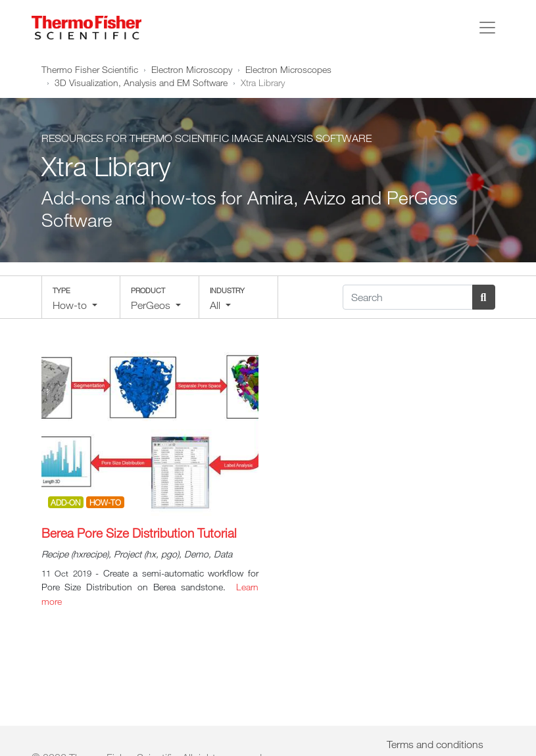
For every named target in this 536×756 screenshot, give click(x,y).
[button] (81, 297)
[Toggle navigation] (487, 28)
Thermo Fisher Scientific (90, 69)
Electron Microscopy (192, 69)
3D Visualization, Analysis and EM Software (141, 83)
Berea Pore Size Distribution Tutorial (139, 533)
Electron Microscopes (288, 69)
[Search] (408, 297)
